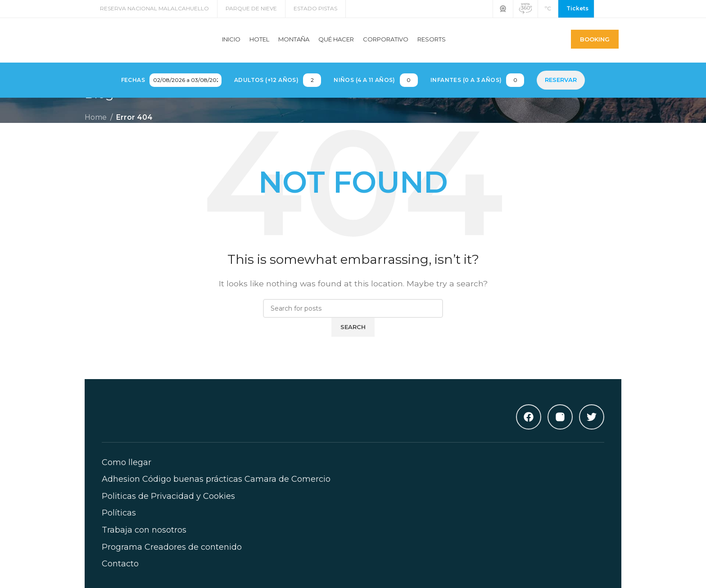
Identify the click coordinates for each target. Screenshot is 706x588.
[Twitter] (592, 426)
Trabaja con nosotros (144, 539)
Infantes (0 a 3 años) (466, 90)
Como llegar (127, 472)
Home (96, 127)
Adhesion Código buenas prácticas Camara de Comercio (216, 489)
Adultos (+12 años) (266, 90)
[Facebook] (529, 426)
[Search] (353, 318)
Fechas (133, 90)
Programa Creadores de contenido (172, 556)
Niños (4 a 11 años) (364, 90)
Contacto (120, 574)
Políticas (119, 523)
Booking (595, 44)
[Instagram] (560, 426)
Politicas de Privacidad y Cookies (168, 506)
